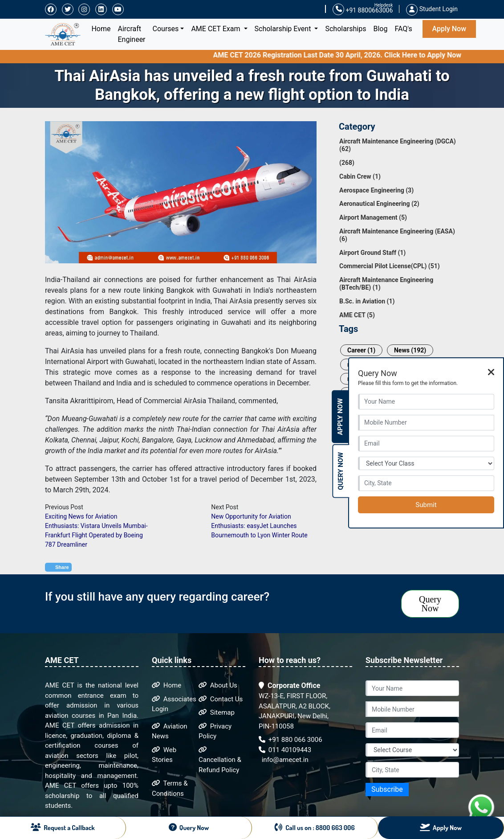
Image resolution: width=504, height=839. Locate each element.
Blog (380, 29)
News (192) (410, 350)
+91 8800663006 (363, 10)
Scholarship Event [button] (284, 29)
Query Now (430, 604)
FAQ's (403, 29)
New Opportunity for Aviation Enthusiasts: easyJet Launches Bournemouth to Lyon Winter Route (259, 526)
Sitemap (217, 712)
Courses (166, 29)
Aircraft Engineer (132, 34)
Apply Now (449, 29)
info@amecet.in (284, 760)
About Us (218, 685)
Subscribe (387, 789)
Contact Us (221, 699)
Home (103, 28)
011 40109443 (285, 750)
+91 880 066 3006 (291, 740)
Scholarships (345, 29)
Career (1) (361, 350)
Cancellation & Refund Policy (220, 760)
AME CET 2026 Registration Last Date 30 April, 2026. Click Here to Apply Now (349, 55)
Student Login (432, 9)
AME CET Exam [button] (216, 29)
